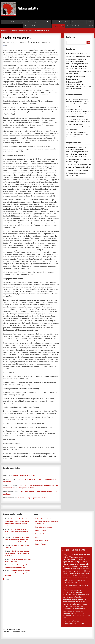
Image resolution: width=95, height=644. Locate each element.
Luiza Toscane (35, 42)
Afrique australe (30, 26)
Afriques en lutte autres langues (14, 22)
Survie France (40, 544)
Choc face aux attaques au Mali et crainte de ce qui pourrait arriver (17, 532)
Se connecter (15, 632)
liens (55, 22)
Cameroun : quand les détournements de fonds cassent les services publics (79, 127)
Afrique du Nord (87, 26)
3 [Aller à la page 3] (6, 579)
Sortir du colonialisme (44, 527)
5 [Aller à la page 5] (9, 579)
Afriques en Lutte (19, 9)
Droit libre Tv (40, 534)
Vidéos (91, 22)
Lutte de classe (41, 530)
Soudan (30, 30)
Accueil (12, 30)
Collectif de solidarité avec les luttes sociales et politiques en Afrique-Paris (47, 521)
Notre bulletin (64, 22)
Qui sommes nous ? (79, 22)
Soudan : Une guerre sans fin (78, 170)
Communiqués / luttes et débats (39, 22)
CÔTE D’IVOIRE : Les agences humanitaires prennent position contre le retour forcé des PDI (78, 102)
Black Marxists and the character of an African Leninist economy (17, 553)
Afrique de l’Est (58, 26)
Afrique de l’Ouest (73, 26)
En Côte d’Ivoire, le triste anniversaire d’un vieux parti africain (18, 573)
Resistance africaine (43, 541)
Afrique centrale (44, 26)
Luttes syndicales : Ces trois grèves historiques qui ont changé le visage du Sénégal (17, 540)
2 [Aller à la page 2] (5, 579)
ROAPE (38, 537)
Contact (23, 632)
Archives (6, 632)
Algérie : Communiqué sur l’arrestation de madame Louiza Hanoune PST (77, 135)
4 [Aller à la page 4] (7, 579)
